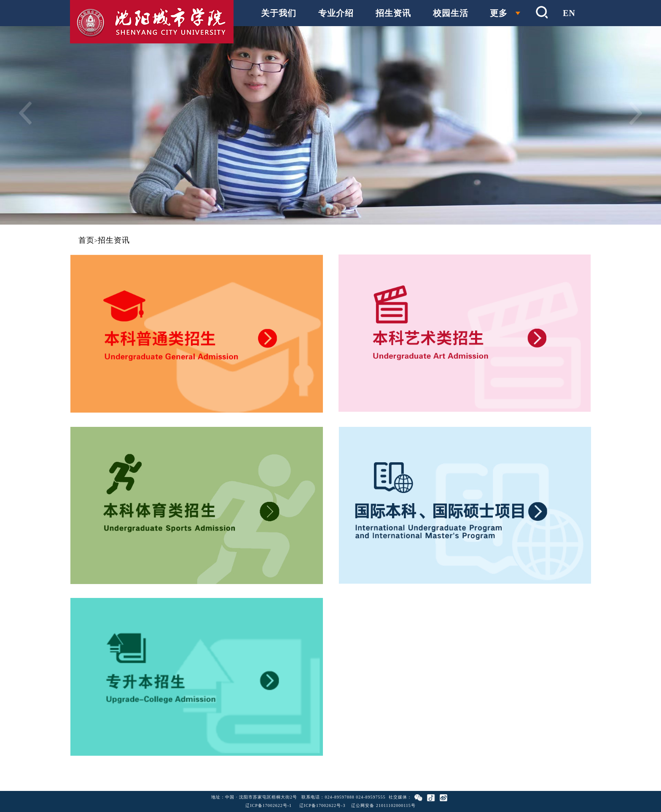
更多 (499, 13)
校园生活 (451, 13)
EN (569, 13)
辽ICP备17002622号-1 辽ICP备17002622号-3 (295, 805)
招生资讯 (393, 13)
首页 (86, 240)
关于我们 (279, 13)
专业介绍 (336, 13)
